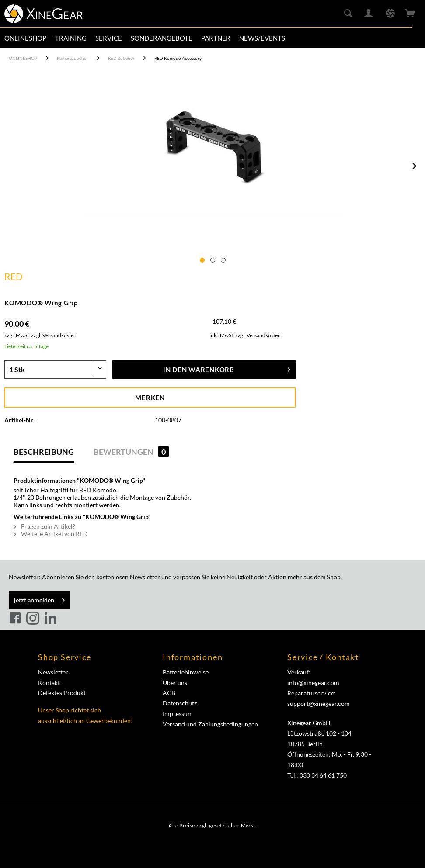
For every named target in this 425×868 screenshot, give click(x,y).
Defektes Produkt (62, 693)
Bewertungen (131, 452)
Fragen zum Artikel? (44, 526)
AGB (169, 693)
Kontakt (49, 683)
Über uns (175, 683)
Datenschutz (180, 703)
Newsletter (53, 672)
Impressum (178, 714)
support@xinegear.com (319, 704)
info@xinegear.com (313, 683)
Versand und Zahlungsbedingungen (210, 724)
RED (14, 276)
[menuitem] (25, 38)
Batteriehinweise (186, 672)
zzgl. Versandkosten (54, 335)
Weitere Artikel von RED (51, 534)
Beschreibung (44, 452)
